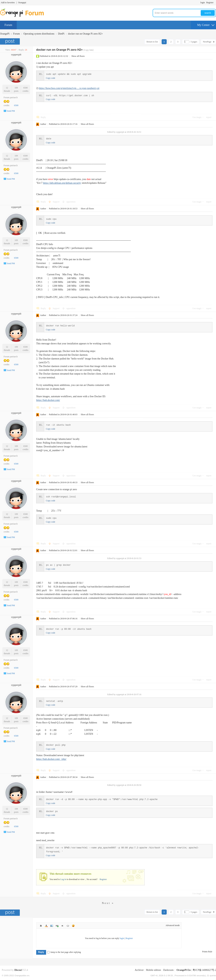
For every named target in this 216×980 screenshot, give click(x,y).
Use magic (197, 117)
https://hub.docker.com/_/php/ (51, 759)
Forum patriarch (11, 97)
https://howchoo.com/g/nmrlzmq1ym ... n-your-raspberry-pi (69, 88)
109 (16, 88)
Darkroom (168, 970)
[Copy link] (89, 50)
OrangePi (5, 34)
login (203, 3)
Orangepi (22, 3)
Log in (63, 879)
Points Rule (207, 952)
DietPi (61, 34)
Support (56, 202)
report (209, 117)
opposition (71, 202)
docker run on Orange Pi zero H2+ (85, 34)
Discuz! (18, 970)
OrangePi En (184, 970)
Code (68, 926)
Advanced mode (173, 925)
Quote (62, 926)
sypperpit (16, 55)
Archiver (139, 970)
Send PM (11, 111)
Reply (43, 117)
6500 (26, 88)
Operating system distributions (39, 34)
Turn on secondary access (215, 3)
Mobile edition (153, 970)
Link (57, 926)
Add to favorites (8, 3)
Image (52, 926)
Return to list (152, 42)
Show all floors (78, 56)
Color (46, 926)
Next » (108, 903)
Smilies (73, 926)
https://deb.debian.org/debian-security (62, 183)
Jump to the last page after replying (64, 952)
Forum (8, 25)
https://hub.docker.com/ (48, 400)
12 (7, 88)
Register (210, 3)
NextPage (207, 42)
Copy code (51, 78)
